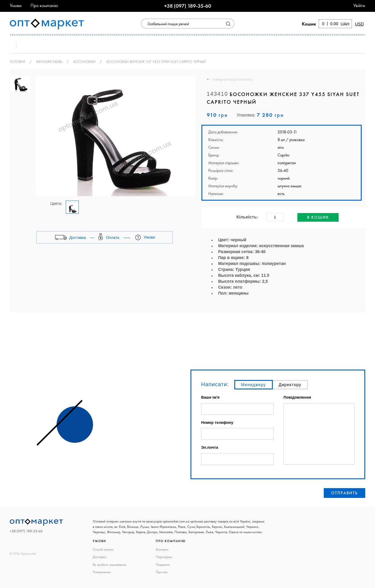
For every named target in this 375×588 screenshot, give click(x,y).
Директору (290, 385)
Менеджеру (254, 385)
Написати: (215, 384)
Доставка (99, 557)
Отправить (344, 493)
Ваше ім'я (210, 397)
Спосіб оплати (103, 549)
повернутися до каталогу (233, 79)
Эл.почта (210, 448)
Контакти (162, 549)
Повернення (102, 572)
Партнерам (164, 557)
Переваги (163, 565)
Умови (16, 5)
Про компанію (44, 5)
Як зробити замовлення (109, 565)
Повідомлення (297, 397)
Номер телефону (217, 422)
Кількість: (247, 217)
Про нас (162, 572)
